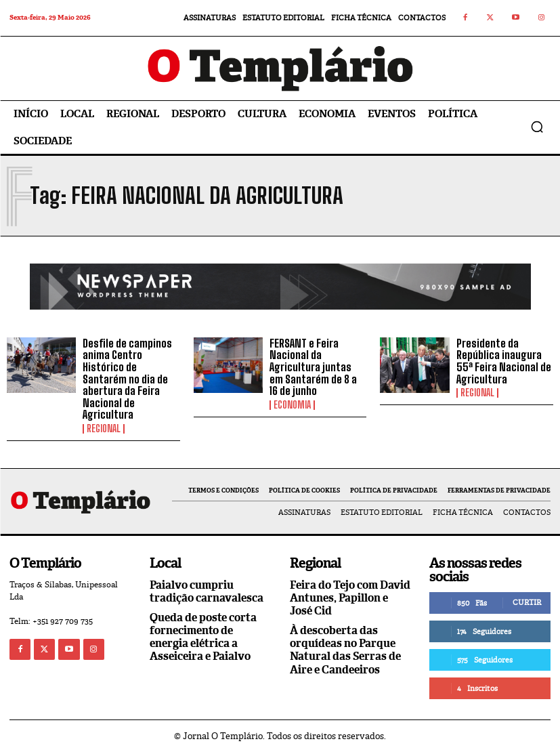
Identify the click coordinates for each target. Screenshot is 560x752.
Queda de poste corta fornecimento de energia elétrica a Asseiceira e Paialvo (203, 637)
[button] (537, 127)
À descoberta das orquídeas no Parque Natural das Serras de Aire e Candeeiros (345, 650)
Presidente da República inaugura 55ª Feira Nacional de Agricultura (504, 361)
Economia (292, 405)
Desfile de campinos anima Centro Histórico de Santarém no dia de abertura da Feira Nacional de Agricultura (127, 379)
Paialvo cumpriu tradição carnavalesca (207, 591)
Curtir (527, 602)
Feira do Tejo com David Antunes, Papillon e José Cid (350, 598)
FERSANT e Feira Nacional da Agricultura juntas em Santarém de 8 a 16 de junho (313, 367)
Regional (104, 429)
